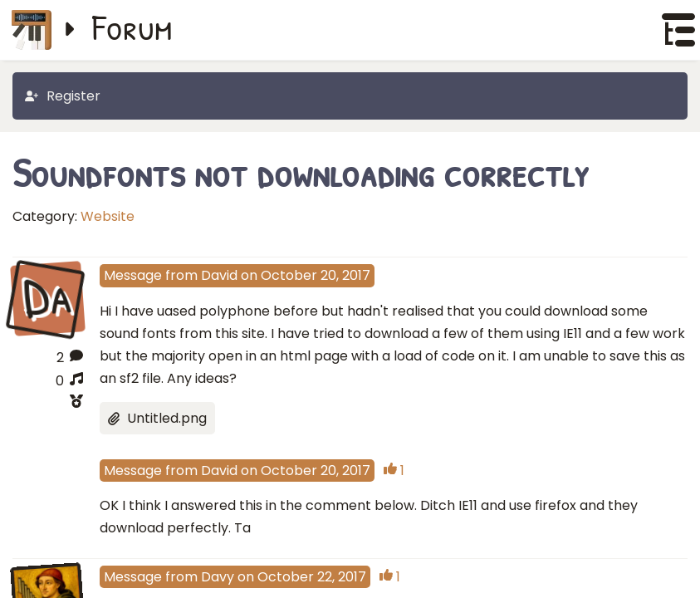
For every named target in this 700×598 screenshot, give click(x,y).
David (219, 275)
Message (133, 275)
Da (47, 297)
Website (108, 216)
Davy (218, 577)
